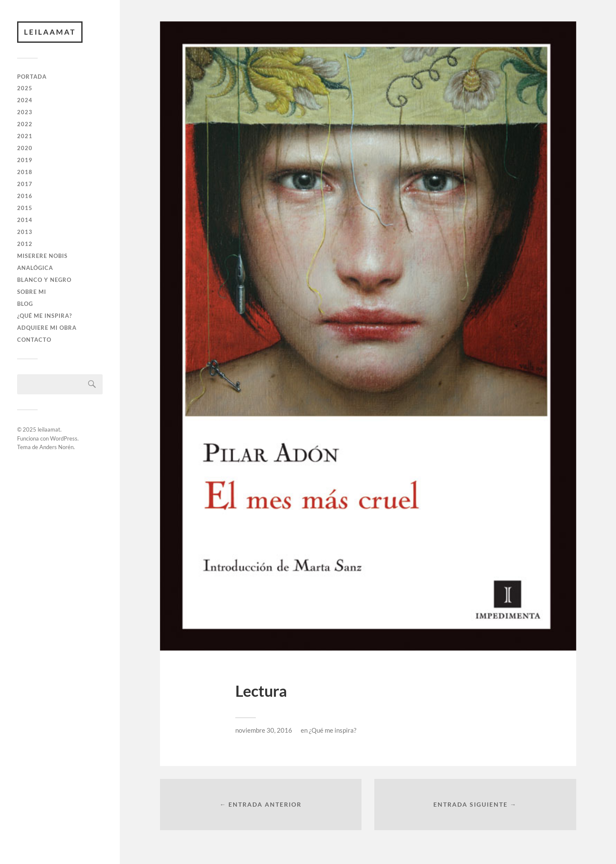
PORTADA (32, 77)
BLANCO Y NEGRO (44, 280)
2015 (25, 208)
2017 (25, 184)
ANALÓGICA (35, 268)
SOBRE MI (32, 292)
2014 (25, 220)
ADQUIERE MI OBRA (47, 328)
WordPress (64, 438)
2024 (25, 100)
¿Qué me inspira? (333, 730)
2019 (25, 160)
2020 (25, 148)
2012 (25, 244)
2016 (25, 196)
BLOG (25, 304)
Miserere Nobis (42, 256)
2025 (25, 88)
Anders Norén (56, 447)
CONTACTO (34, 340)
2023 (25, 112)
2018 (25, 172)
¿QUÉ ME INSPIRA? (44, 316)
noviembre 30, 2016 (264, 730)
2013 (25, 232)
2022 (25, 124)
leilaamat (50, 32)
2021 (25, 136)
